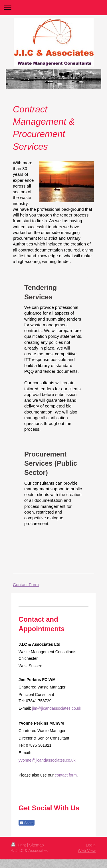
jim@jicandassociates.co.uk (56, 708)
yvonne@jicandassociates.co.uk (47, 760)
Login (91, 845)
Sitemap (36, 845)
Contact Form (26, 585)
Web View (87, 851)
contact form (66, 775)
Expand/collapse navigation (53, 8)
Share (27, 823)
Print (19, 845)
